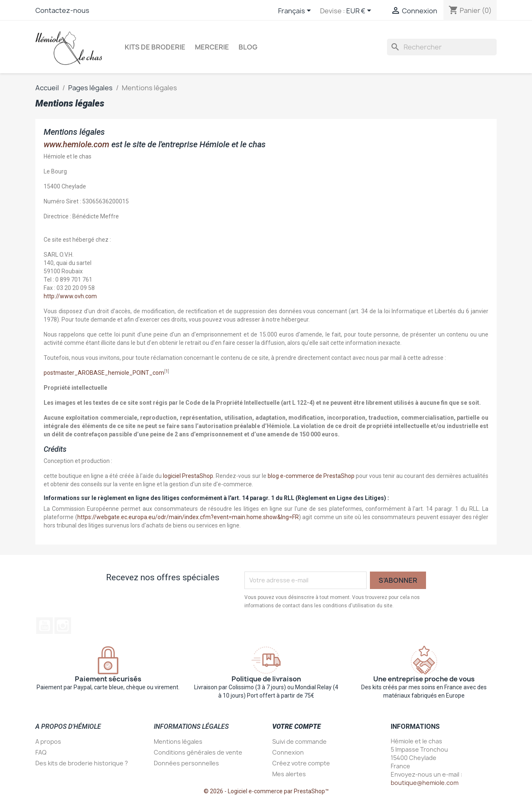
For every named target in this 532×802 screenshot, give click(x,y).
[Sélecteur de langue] (296, 11)
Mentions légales (178, 741)
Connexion (288, 752)
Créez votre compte (301, 763)
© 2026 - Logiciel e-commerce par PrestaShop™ (266, 791)
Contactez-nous (62, 10)
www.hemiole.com (76, 144)
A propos (48, 741)
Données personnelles (186, 763)
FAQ (41, 752)
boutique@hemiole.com (425, 783)
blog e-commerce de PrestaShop (311, 476)
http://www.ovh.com (70, 296)
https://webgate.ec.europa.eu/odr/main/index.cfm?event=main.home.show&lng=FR (188, 517)
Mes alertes (289, 774)
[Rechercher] (442, 47)
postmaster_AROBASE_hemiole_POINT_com (104, 373)
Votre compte (297, 727)
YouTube (44, 626)
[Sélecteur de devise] (360, 11)
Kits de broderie (155, 47)
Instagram (63, 626)
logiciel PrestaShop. (189, 476)
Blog (248, 47)
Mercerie (212, 47)
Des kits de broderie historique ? (82, 763)
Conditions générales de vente (198, 752)
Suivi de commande (299, 741)
